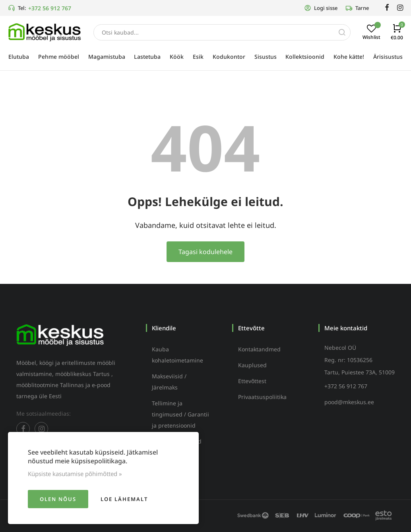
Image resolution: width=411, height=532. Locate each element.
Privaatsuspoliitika (262, 397)
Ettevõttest (252, 381)
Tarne (357, 8)
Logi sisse (321, 8)
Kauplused (252, 365)
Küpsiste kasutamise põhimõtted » (75, 474)
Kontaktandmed (259, 349)
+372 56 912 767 (50, 8)
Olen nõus (58, 499)
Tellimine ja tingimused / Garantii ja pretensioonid (180, 414)
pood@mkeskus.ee (349, 402)
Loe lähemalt (124, 499)
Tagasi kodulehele (205, 252)
